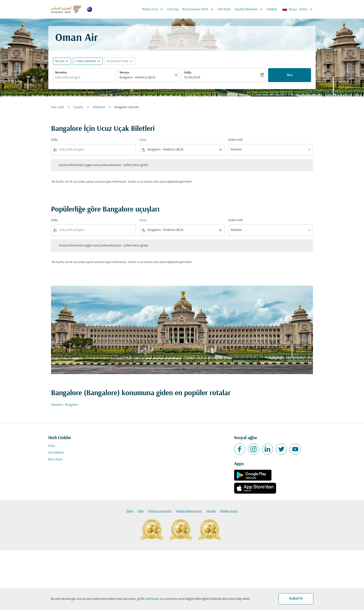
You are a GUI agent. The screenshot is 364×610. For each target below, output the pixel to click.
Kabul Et (296, 599)
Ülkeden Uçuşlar (229, 511)
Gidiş (188, 73)
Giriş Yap (173, 9)
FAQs (52, 446)
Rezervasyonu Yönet (199, 9)
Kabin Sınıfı (235, 140)
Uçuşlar (78, 107)
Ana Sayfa (58, 107)
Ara (289, 75)
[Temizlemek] (177, 75)
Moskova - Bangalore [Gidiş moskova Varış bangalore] (65, 405)
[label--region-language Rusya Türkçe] (298, 9)
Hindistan (99, 107)
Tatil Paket (224, 9)
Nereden (61, 73)
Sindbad (272, 9)
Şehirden (211, 511)
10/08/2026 (192, 78)
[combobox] (84, 78)
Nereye (124, 73)
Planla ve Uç (154, 9)
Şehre (141, 511)
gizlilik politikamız (148, 599)
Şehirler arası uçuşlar (160, 511)
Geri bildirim (56, 453)
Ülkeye (130, 511)
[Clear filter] (220, 150)
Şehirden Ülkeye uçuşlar (189, 511)
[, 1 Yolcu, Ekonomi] (85, 61)
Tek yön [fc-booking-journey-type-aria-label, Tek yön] (60, 61)
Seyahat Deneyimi (250, 9)
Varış (143, 140)
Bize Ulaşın (55, 459)
